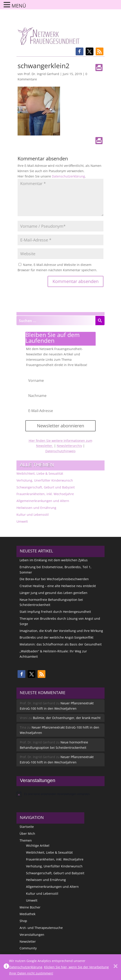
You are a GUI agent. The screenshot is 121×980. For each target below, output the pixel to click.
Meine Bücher (30, 907)
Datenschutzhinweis (60, 451)
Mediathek (27, 914)
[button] (80, 51)
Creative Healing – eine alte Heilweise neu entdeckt (58, 586)
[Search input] (56, 321)
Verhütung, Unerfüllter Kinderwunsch (45, 480)
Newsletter (28, 941)
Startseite (27, 827)
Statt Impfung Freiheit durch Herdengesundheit (55, 612)
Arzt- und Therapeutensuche (41, 928)
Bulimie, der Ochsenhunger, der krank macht (67, 718)
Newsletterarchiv (69, 446)
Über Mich (27, 834)
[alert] (60, 794)
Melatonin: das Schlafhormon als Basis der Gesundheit (61, 644)
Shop (23, 921)
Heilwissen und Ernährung (36, 508)
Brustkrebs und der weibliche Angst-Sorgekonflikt (56, 637)
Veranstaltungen (32, 935)
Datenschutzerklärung (68, 176)
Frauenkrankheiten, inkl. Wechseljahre (45, 494)
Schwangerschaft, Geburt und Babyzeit (46, 487)
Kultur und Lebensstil (33, 515)
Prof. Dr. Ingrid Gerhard (41, 74)
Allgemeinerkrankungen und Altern (43, 501)
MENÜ (19, 6)
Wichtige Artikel (38, 846)
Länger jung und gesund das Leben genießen (53, 593)
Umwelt (22, 521)
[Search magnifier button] (100, 321)
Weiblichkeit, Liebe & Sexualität (40, 473)
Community (28, 948)
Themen (26, 840)
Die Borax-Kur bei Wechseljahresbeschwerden (54, 579)
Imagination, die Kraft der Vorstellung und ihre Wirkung (61, 631)
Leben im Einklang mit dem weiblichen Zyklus (54, 560)
